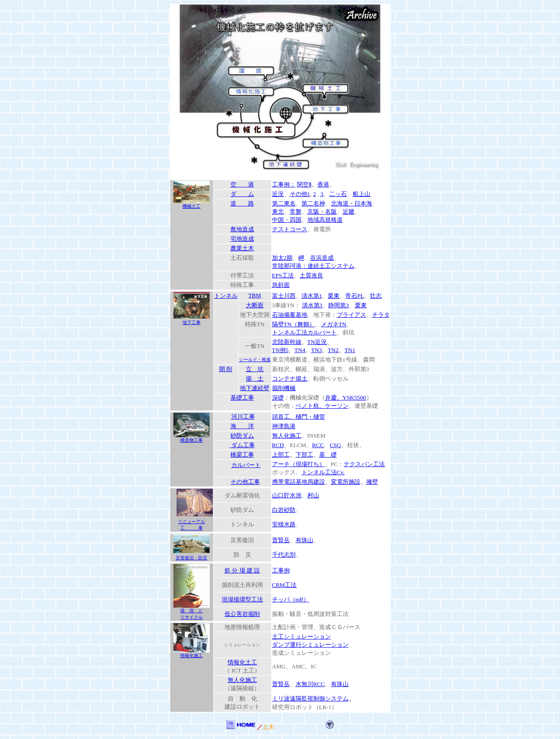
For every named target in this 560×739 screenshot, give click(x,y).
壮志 (376, 296)
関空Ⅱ (304, 184)
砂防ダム (242, 436)
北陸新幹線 (287, 342)
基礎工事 (242, 398)
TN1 (350, 350)
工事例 (281, 570)
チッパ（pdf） (291, 599)
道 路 (242, 203)
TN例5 (280, 350)
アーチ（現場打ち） (299, 464)
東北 (278, 212)
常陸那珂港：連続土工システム (313, 266)
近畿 (349, 212)
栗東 (334, 296)
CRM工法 (285, 585)
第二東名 (284, 203)
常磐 (296, 212)
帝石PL (355, 296)
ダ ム (242, 194)
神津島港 (284, 426)
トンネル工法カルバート (304, 332)
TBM (254, 295)
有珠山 (304, 540)
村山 (313, 495)
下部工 (304, 455)
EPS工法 (283, 275)
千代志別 (284, 555)
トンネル (226, 296)
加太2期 (282, 258)
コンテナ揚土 (290, 379)
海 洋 (242, 426)
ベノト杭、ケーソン (322, 406)
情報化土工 (242, 662)
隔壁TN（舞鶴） (294, 324)
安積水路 (284, 524)
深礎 (278, 398)
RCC (318, 445)
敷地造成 (242, 229)
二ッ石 (338, 194)
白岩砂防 (284, 510)
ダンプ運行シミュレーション (310, 645)
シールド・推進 (255, 360)
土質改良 (311, 275)
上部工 (281, 455)
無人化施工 (287, 436)
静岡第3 (339, 305)
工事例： (284, 184)
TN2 (333, 350)
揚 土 (255, 379)
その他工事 (245, 482)
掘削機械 (284, 388)
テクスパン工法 (364, 464)
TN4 (300, 350)
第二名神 (313, 203)
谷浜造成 (322, 258)
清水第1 (312, 296)
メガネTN (334, 324)
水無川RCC (310, 684)
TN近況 (317, 342)
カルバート (246, 465)
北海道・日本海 (352, 203)
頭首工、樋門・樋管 (299, 417)
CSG (335, 445)
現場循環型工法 (242, 599)
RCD (278, 445)
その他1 (300, 194)
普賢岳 (281, 540)
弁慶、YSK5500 (346, 398)
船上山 (361, 194)
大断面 (255, 305)
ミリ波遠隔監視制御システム (310, 698)
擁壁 (372, 482)
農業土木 (242, 248)
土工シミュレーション (302, 636)
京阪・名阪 (322, 212)
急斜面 (281, 285)
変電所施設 (346, 482)
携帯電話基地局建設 (299, 482)
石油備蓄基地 (290, 315)
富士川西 (284, 296)
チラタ (381, 315)
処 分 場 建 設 (242, 570)
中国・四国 (287, 220)
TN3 (316, 350)
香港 (323, 184)
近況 (278, 194)
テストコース (290, 229)
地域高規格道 (325, 220)
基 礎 (328, 455)
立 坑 (255, 369)
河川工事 (243, 417)
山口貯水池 (287, 495)
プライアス (352, 315)
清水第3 (312, 305)
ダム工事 (242, 445)
